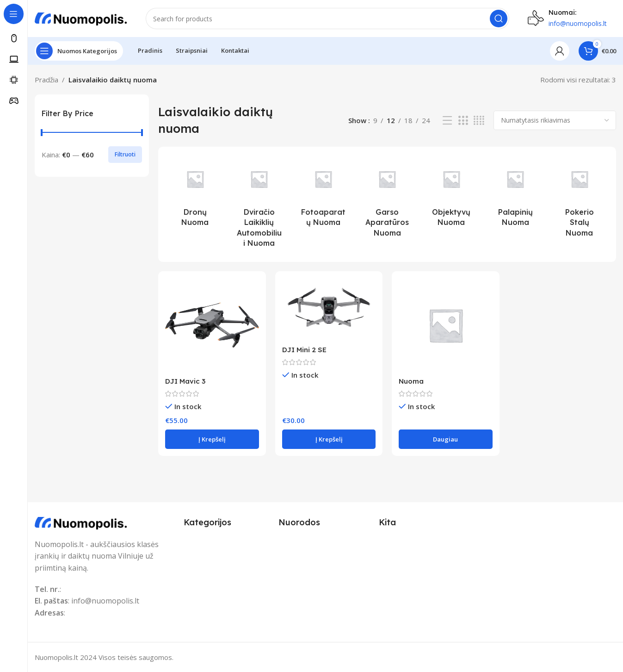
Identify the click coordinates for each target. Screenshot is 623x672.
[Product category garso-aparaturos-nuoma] (387, 199)
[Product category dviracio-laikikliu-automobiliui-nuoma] (259, 205)
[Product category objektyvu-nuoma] (451, 194)
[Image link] (81, 522)
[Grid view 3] (463, 121)
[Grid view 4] (479, 121)
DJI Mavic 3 (185, 381)
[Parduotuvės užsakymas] (555, 120)
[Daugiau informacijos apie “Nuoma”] (445, 439)
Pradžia (46, 80)
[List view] (447, 121)
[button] (212, 439)
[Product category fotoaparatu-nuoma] (323, 194)
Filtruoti (125, 154)
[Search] (327, 19)
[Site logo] (81, 18)
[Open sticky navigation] (79, 51)
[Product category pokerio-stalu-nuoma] (579, 199)
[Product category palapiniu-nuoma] (515, 194)
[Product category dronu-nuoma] (195, 194)
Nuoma (411, 381)
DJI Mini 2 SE (304, 350)
